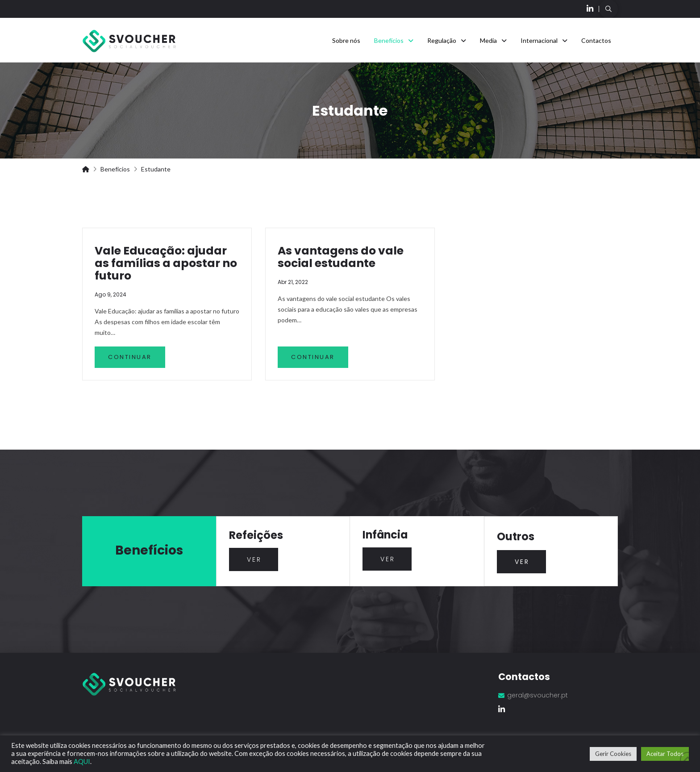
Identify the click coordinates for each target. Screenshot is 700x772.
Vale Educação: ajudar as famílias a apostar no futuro (166, 263)
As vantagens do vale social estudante (341, 257)
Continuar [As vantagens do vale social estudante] (313, 357)
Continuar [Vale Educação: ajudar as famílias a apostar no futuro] (130, 357)
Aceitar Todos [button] (665, 754)
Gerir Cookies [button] (613, 754)
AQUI (82, 762)
